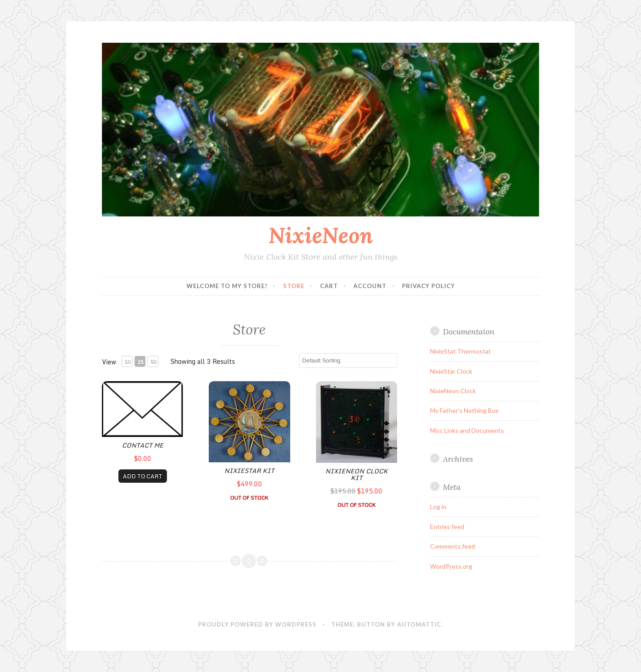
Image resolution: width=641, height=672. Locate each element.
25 (140, 362)
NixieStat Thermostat (460, 351)
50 (153, 362)
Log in (438, 507)
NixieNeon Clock (453, 391)
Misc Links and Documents (467, 430)
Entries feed (447, 527)
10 (127, 362)
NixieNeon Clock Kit (357, 474)
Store (294, 286)
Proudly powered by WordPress (257, 624)
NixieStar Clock (451, 371)
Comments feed (452, 546)
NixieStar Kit (249, 470)
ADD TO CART (143, 476)
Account (370, 286)
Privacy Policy (428, 286)
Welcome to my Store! (227, 286)
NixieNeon (321, 235)
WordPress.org (451, 566)
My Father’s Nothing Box (464, 410)
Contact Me (143, 445)
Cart (329, 286)
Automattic (419, 624)
